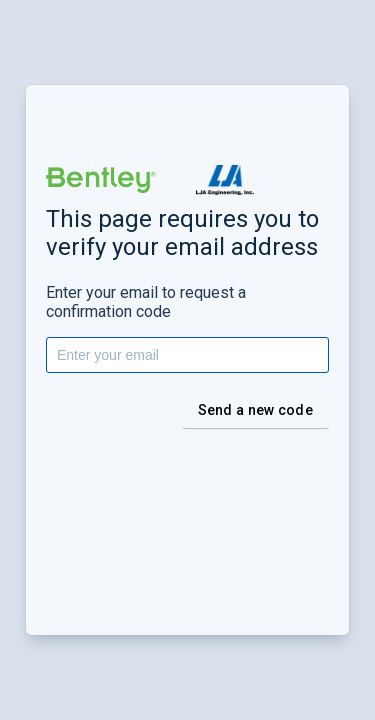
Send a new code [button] (256, 410)
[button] (101, 180)
